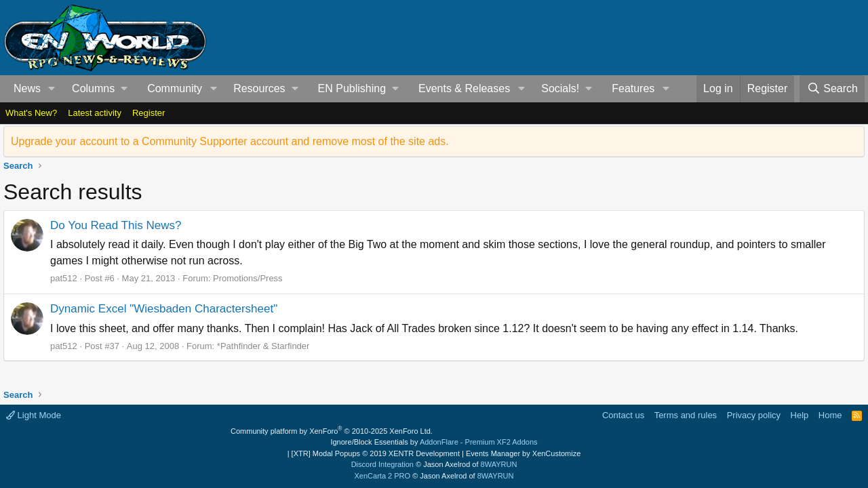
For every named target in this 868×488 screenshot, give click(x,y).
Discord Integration (382, 464)
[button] (52, 89)
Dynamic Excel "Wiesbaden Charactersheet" (164, 309)
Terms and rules (686, 415)
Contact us (623, 415)
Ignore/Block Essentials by (434, 442)
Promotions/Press (248, 278)
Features (633, 88)
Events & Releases (464, 88)
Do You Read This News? (116, 225)
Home (830, 415)
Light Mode (34, 415)
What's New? (31, 113)
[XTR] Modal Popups (376, 453)
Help (800, 415)
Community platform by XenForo (332, 431)
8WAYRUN (499, 464)
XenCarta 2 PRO (383, 476)
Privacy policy (754, 415)
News (27, 88)
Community (175, 88)
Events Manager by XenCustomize (523, 453)
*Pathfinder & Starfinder (263, 346)
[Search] (832, 89)
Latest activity (95, 113)
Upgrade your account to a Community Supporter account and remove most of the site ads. (230, 141)
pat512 (64, 278)
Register (149, 113)
